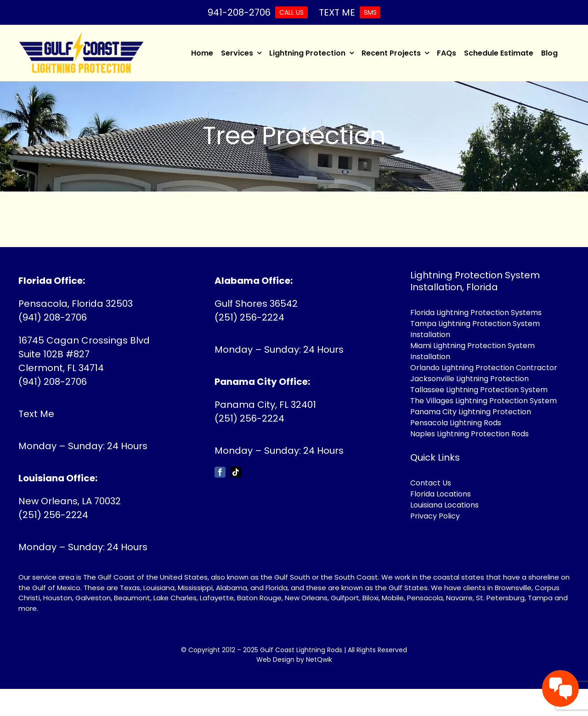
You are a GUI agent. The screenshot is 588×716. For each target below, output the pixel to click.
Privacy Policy (435, 516)
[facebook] (220, 472)
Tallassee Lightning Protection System (479, 390)
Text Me (36, 414)
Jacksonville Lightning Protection (469, 379)
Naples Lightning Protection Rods (469, 434)
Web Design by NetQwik (294, 660)
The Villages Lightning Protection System (483, 401)
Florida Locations (441, 494)
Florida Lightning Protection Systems (476, 313)
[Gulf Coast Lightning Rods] (82, 36)
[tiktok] (236, 472)
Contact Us (431, 483)
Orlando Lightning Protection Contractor (484, 368)
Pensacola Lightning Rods (456, 423)
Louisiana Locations (444, 505)
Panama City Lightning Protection (471, 412)
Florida (277, 588)
